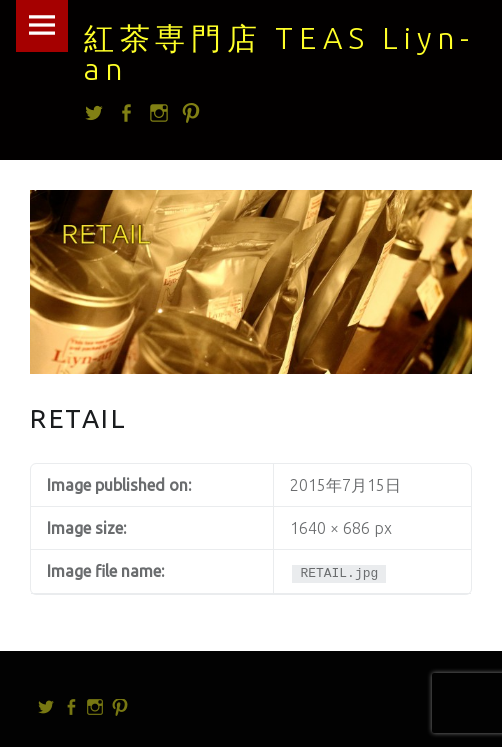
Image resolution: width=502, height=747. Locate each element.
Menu (42, 26)
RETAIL (79, 418)
